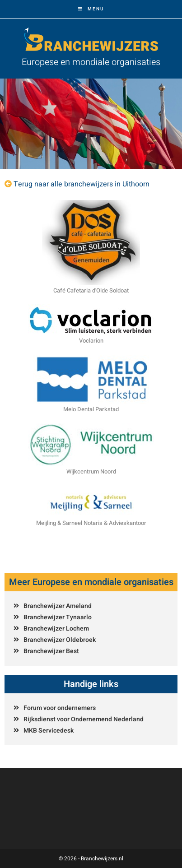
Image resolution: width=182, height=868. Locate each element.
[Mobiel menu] (91, 9)
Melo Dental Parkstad (91, 409)
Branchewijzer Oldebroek (60, 640)
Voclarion (91, 341)
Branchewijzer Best (51, 651)
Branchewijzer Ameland (58, 606)
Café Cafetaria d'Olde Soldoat (91, 290)
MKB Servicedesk (49, 731)
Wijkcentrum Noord (91, 471)
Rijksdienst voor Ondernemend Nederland (84, 719)
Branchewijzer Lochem (56, 629)
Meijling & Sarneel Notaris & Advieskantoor (91, 523)
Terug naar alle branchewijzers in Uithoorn (82, 184)
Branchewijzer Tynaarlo (58, 617)
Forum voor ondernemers (60, 708)
